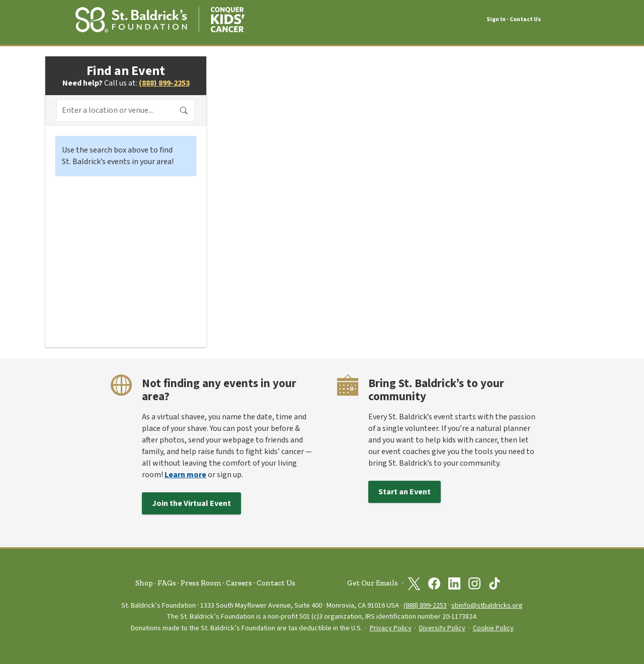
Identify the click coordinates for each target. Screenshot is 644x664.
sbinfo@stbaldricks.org (487, 605)
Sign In (496, 20)
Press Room (201, 583)
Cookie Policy (493, 628)
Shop (144, 583)
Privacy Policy (391, 628)
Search (184, 111)
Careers (239, 583)
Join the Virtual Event (191, 503)
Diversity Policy (442, 628)
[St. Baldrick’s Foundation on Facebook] (434, 583)
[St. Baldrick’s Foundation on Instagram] (474, 583)
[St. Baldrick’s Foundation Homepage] (160, 18)
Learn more (185, 475)
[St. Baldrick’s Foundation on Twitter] (414, 583)
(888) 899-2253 (164, 83)
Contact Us (525, 19)
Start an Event (405, 492)
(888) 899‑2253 (425, 605)
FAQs (167, 583)
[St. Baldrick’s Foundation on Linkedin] (454, 583)
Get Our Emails (373, 583)
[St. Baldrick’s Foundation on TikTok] (495, 583)
